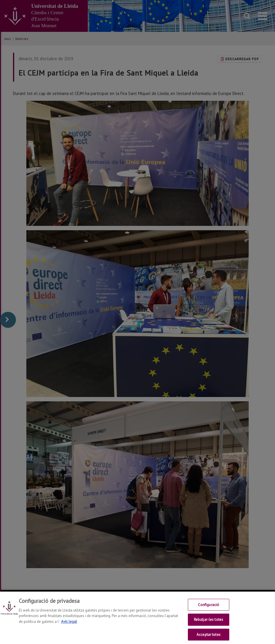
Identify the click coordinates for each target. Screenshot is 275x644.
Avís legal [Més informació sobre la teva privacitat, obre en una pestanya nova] (69, 624)
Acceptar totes (209, 637)
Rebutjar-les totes (209, 622)
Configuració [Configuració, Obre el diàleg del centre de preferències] (209, 607)
